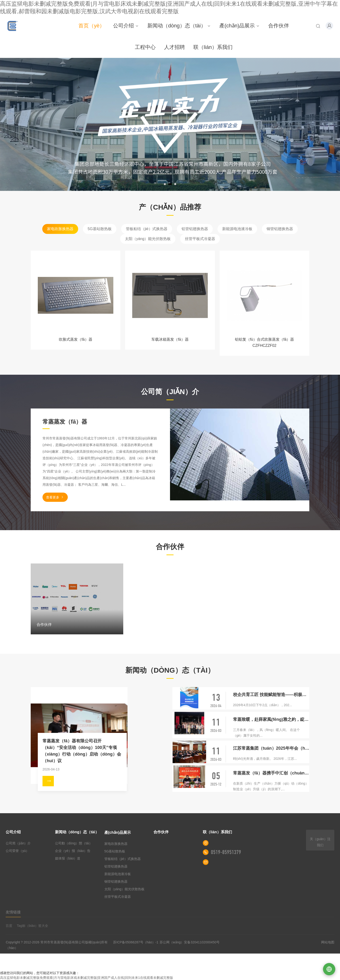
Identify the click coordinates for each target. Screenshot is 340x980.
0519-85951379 (226, 852)
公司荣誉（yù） (17, 851)
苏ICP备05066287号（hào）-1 (136, 942)
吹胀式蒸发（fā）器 (75, 339)
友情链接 (13, 912)
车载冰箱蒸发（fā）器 (170, 339)
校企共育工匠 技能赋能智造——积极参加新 (271, 695)
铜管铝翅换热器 (280, 229)
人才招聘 (174, 47)
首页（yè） (91, 26)
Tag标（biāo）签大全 (32, 926)
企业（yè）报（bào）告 (73, 851)
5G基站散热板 (100, 229)
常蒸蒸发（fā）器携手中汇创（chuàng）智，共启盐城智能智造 (271, 773)
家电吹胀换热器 (60, 229)
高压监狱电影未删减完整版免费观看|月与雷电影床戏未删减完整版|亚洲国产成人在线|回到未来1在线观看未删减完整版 (87, 978)
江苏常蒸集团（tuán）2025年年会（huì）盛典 (271, 748)
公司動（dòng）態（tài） (74, 843)
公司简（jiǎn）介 (18, 843)
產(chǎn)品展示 (240, 26)
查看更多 (55, 497)
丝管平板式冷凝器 (200, 239)
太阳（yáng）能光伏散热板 (148, 239)
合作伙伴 (279, 26)
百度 (9, 926)
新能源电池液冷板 (237, 229)
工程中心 (145, 47)
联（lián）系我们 (213, 47)
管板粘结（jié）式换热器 (147, 229)
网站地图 (328, 942)
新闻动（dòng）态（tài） (179, 26)
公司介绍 (126, 26)
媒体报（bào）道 (68, 858)
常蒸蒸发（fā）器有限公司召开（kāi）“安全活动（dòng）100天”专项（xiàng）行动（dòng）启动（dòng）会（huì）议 (82, 751)
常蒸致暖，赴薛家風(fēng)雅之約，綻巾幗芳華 (271, 719)
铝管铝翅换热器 (195, 229)
